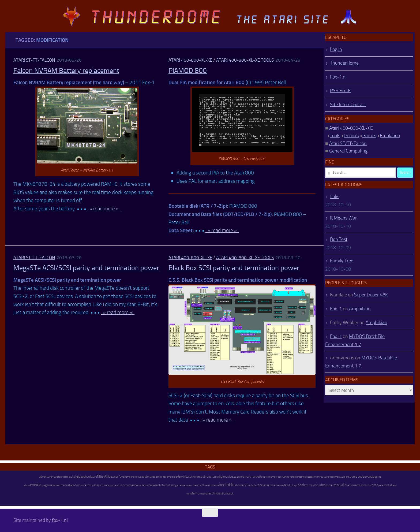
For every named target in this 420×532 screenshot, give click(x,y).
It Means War (343, 218)
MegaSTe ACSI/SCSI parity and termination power (86, 268)
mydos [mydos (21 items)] (93, 485)
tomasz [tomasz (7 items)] (57, 485)
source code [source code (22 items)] (356, 477)
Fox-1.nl (338, 77)
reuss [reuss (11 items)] (323, 477)
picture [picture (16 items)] (102, 485)
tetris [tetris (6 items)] (72, 485)
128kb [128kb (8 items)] (260, 485)
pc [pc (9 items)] (296, 485)
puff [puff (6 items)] (104, 477)
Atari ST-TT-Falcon (34, 60)
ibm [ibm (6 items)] (366, 477)
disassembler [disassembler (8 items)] (167, 477)
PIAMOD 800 (188, 71)
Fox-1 (336, 309)
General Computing (348, 151)
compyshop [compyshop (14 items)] (313, 485)
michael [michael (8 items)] (197, 477)
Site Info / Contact (348, 105)
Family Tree (342, 261)
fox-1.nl (60, 520)
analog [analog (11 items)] (372, 477)
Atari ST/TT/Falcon (348, 143)
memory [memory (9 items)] (273, 477)
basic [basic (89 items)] (302, 485)
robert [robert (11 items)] (210, 477)
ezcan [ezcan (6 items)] (156, 477)
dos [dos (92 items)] (323, 485)
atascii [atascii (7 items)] (67, 477)
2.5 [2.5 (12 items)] (246, 485)
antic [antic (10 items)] (159, 485)
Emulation (390, 136)
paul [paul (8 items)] (216, 477)
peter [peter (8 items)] (381, 485)
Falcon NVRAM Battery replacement (66, 71)
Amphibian (360, 309)
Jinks (335, 196)
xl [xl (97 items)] (108, 476)
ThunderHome (344, 63)
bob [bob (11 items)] (203, 477)
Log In (336, 49)
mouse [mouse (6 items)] (139, 477)
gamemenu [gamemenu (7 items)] (181, 485)
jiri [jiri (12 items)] (185, 477)
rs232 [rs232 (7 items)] (235, 477)
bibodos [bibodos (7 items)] (331, 477)
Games (369, 136)
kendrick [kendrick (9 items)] (118, 485)
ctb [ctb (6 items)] (309, 477)
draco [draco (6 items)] (299, 477)
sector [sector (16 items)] (350, 485)
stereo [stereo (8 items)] (60, 477)
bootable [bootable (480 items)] (227, 485)
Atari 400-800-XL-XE (190, 60)
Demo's (351, 136)
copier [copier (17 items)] (330, 485)
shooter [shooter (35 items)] (239, 485)
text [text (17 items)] (86, 485)
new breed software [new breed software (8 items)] (198, 485)
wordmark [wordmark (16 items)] (244, 477)
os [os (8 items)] (217, 485)
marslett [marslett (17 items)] (256, 477)
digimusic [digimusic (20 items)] (225, 477)
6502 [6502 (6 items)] (375, 485)
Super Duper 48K (371, 295)
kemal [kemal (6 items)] (280, 485)
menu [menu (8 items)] (338, 477)
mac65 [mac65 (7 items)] (203, 494)
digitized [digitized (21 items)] (80, 477)
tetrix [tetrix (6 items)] (305, 477)
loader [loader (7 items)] (213, 485)
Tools (335, 136)
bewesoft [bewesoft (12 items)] (115, 477)
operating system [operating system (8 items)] (287, 477)
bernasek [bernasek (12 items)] (228, 494)
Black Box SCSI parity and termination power (234, 268)
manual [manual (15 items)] (65, 485)
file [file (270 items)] (100, 476)
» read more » (104, 209)
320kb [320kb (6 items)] (337, 485)
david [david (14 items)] (287, 485)
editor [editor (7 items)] (132, 477)
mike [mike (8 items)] (292, 485)
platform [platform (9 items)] (179, 477)
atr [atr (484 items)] (344, 485)
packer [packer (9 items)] (265, 477)
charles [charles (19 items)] (152, 485)
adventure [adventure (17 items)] (46, 477)
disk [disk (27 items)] (219, 493)
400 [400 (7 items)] (54, 477)
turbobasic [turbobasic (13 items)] (169, 485)
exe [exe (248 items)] (33, 485)
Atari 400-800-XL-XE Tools (245, 60)
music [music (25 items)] (368, 485)
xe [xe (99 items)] (209, 493)
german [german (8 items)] (315, 477)
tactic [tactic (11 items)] (189, 477)
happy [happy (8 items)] (110, 485)
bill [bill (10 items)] (72, 477)
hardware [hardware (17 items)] (91, 477)
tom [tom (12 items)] (78, 485)
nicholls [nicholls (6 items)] (252, 485)
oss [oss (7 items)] (43, 485)
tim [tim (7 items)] (146, 485)
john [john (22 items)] (214, 493)
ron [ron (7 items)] (82, 485)
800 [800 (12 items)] (39, 485)
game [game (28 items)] (49, 485)
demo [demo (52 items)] (195, 493)
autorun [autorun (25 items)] (148, 477)
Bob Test (339, 239)
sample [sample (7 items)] (140, 485)
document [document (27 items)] (129, 485)
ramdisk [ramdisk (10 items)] (359, 485)
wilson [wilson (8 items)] (345, 477)
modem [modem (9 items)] (125, 477)
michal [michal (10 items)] (388, 485)
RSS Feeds (341, 91)
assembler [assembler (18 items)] (270, 485)
